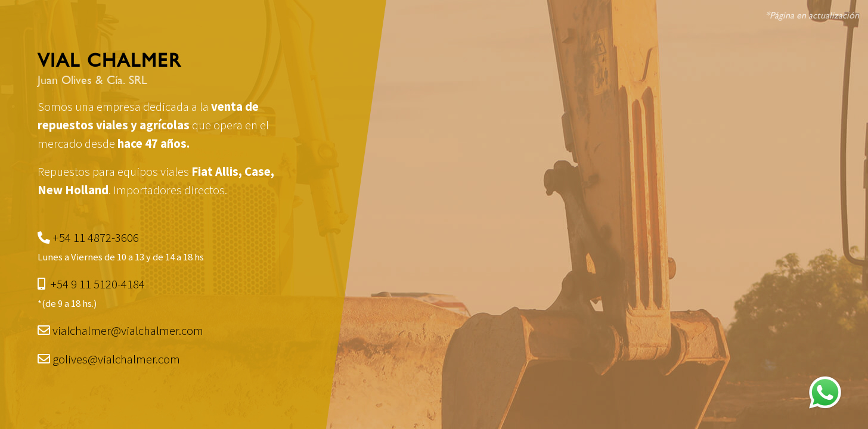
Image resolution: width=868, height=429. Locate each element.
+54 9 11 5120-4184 (97, 284)
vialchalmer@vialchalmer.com (128, 331)
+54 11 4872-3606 (96, 238)
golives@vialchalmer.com (116, 359)
